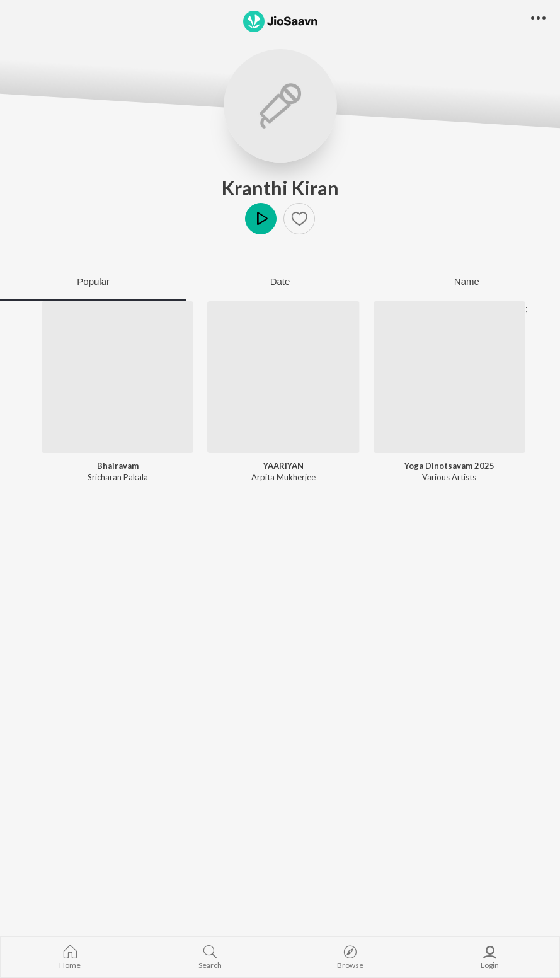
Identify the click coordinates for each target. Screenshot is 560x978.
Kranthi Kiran (280, 188)
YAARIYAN (283, 466)
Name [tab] (467, 281)
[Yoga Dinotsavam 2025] (449, 377)
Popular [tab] (93, 281)
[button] (299, 219)
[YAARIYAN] (283, 377)
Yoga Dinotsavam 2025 (449, 466)
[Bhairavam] (117, 377)
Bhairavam (118, 466)
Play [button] (261, 219)
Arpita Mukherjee (283, 477)
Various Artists (449, 477)
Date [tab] (280, 281)
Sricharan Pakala (118, 477)
